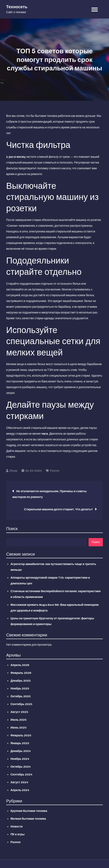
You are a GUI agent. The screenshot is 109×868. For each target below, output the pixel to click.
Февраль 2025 (21, 735)
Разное (55, 471)
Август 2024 (19, 782)
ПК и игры (18, 834)
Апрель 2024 (20, 790)
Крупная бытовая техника (29, 811)
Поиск (12, 529)
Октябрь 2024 (21, 767)
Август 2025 (19, 712)
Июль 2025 (19, 720)
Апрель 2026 (20, 665)
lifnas (13, 471)
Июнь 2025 (19, 728)
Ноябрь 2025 (20, 689)
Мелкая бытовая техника (28, 819)
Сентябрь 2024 (21, 775)
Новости (17, 827)
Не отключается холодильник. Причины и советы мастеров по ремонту (50, 494)
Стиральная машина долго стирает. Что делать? (58, 509)
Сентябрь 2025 (21, 704)
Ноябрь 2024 (20, 759)
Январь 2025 (20, 743)
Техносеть (17, 7)
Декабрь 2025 (21, 681)
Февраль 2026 (21, 673)
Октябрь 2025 (21, 696)
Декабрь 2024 (21, 751)
